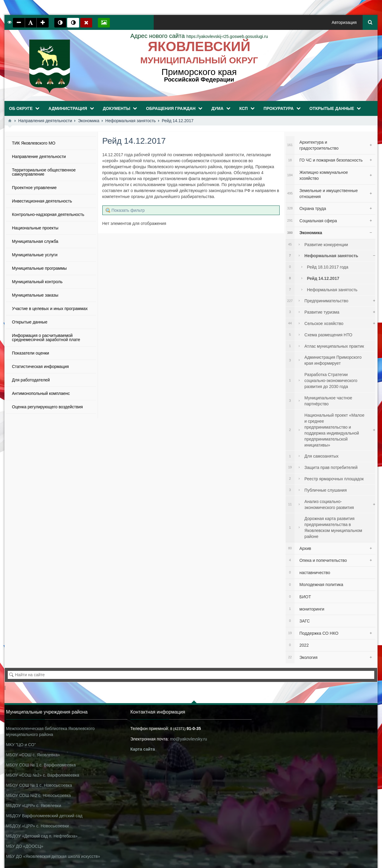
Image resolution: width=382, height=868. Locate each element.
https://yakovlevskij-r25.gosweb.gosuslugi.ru (199, 36)
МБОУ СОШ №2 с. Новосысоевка (38, 795)
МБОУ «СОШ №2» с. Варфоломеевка (43, 775)
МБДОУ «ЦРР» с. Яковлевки (34, 806)
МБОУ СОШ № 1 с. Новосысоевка (39, 785)
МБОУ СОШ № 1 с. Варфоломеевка (41, 765)
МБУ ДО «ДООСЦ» (25, 846)
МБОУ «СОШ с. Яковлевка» (33, 755)
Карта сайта (143, 749)
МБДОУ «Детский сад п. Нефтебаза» (42, 836)
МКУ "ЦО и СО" (21, 745)
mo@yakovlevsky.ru (188, 739)
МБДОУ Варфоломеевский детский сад (44, 816)
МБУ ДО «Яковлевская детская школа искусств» (53, 856)
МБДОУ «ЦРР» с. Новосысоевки (37, 826)
